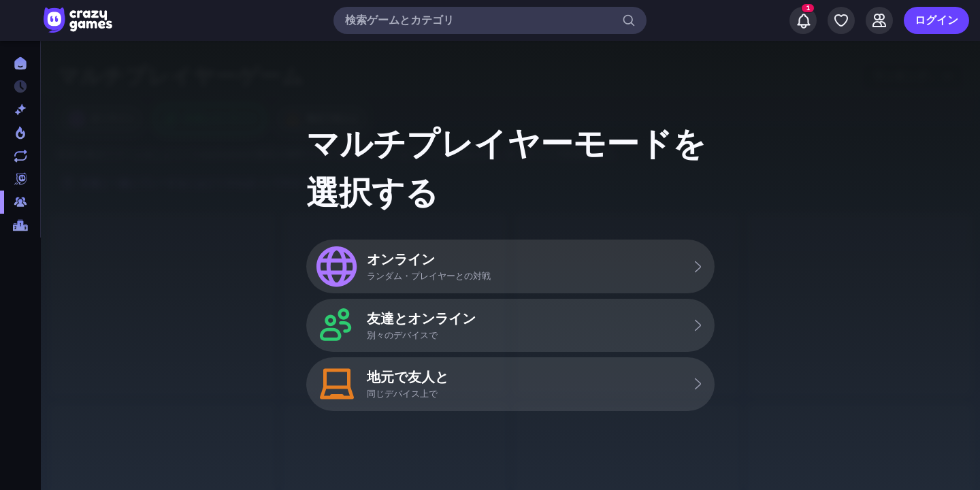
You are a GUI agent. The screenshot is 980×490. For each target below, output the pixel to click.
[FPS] (20, 260)
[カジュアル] (20, 399)
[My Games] (841, 20)
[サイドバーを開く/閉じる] (22, 20)
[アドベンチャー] (20, 353)
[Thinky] (20, 306)
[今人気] (20, 133)
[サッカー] (20, 468)
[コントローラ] (20, 445)
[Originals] (20, 179)
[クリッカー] (20, 422)
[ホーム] (20, 63)
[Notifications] (803, 20)
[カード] (20, 376)
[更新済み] (20, 156)
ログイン (936, 20)
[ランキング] (20, 225)
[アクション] (20, 329)
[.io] (20, 283)
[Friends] (879, 20)
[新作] (20, 110)
